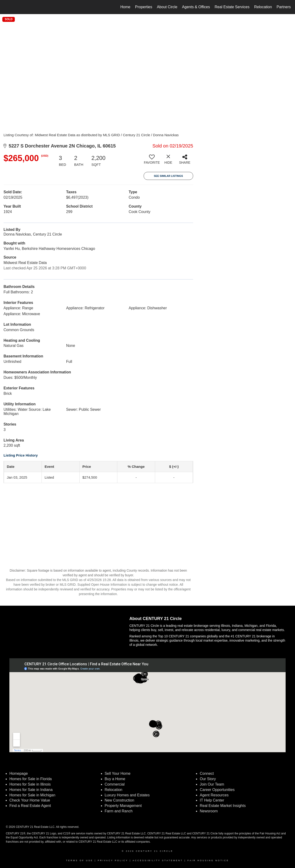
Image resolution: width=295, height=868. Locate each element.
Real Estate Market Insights (223, 806)
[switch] (152, 161)
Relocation (263, 7)
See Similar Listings (168, 176)
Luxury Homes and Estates (127, 795)
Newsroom (209, 811)
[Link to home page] (6, 7)
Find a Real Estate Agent (30, 806)
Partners (284, 7)
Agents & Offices (196, 7)
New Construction (120, 800)
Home (125, 7)
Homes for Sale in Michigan (32, 795)
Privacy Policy (113, 860)
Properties (144, 7)
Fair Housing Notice (208, 860)
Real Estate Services (232, 7)
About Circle (167, 7)
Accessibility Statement (158, 860)
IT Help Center (212, 800)
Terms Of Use (80, 860)
